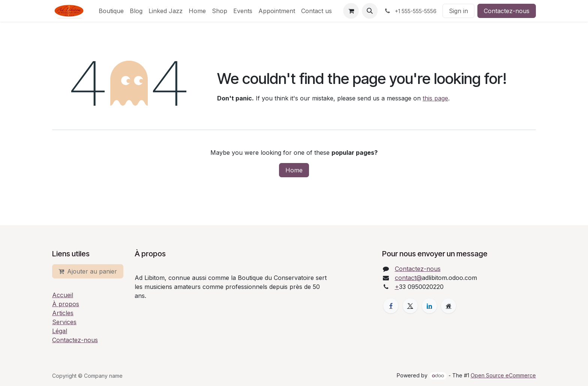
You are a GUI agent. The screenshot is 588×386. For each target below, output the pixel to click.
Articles (63, 313)
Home (294, 170)
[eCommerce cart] (351, 11)
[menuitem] (111, 11)
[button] (370, 11)
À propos (66, 304)
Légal (60, 331)
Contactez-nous (507, 11)
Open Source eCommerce (503, 375)
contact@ (408, 278)
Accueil (63, 295)
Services (64, 322)
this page (435, 98)
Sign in (458, 11)
